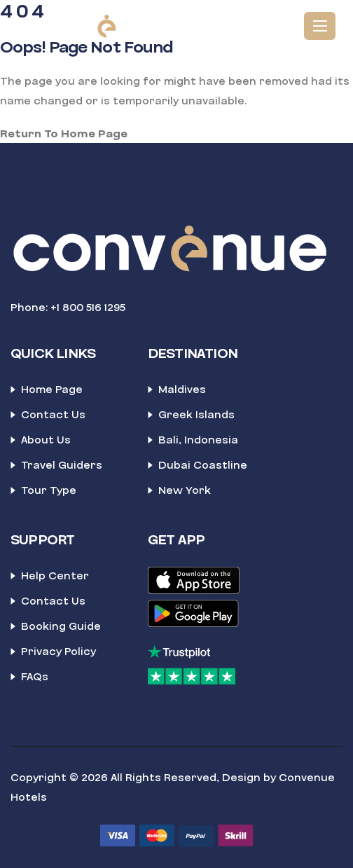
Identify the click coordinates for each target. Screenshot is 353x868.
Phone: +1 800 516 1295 (68, 308)
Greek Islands (196, 415)
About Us (46, 440)
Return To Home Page (64, 134)
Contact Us (53, 415)
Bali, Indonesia (198, 440)
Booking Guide (61, 626)
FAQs (35, 677)
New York (185, 490)
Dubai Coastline (203, 465)
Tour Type (49, 490)
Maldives (182, 390)
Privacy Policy (58, 652)
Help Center (55, 576)
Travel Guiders (62, 465)
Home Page (52, 390)
